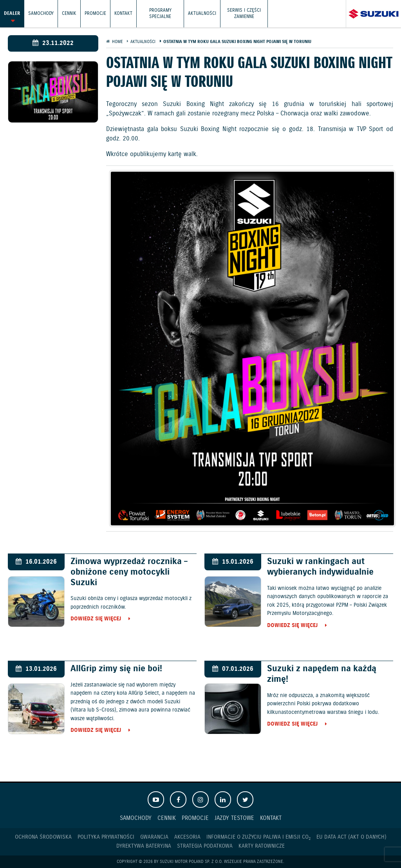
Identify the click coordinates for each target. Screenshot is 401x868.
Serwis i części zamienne (244, 13)
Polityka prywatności (106, 837)
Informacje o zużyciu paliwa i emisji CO (258, 837)
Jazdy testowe (234, 818)
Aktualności (202, 13)
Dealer (12, 13)
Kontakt (123, 13)
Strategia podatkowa (205, 846)
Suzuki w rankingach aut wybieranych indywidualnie (320, 567)
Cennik (69, 13)
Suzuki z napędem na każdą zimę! (322, 674)
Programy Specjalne (160, 13)
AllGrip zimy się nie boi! (116, 669)
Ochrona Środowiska (43, 837)
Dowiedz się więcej (96, 619)
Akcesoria (187, 837)
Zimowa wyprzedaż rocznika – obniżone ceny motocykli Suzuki (129, 572)
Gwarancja (154, 837)
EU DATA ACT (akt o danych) (351, 837)
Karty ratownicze (262, 846)
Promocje (95, 13)
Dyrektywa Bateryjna (144, 846)
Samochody (41, 13)
